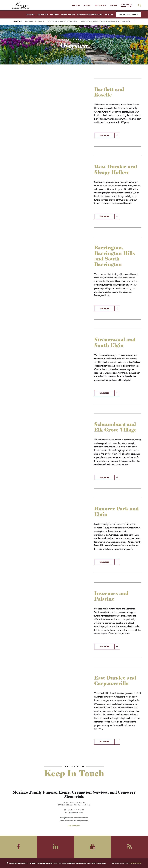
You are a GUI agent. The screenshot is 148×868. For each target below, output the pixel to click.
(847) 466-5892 (76, 812)
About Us (76, 5)
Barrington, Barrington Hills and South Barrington (106, 21)
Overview (17, 21)
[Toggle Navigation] (135, 21)
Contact (113, 5)
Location (87, 5)
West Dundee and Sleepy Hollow (63, 21)
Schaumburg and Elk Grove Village (115, 427)
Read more (110, 135)
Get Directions (74, 826)
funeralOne (135, 863)
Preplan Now (101, 5)
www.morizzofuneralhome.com (74, 821)
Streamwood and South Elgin (115, 343)
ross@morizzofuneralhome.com (74, 817)
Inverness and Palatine (111, 596)
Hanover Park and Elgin (116, 512)
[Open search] (140, 5)
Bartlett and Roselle (35, 21)
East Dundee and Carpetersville (115, 681)
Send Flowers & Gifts (129, 14)
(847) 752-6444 (127, 5)
